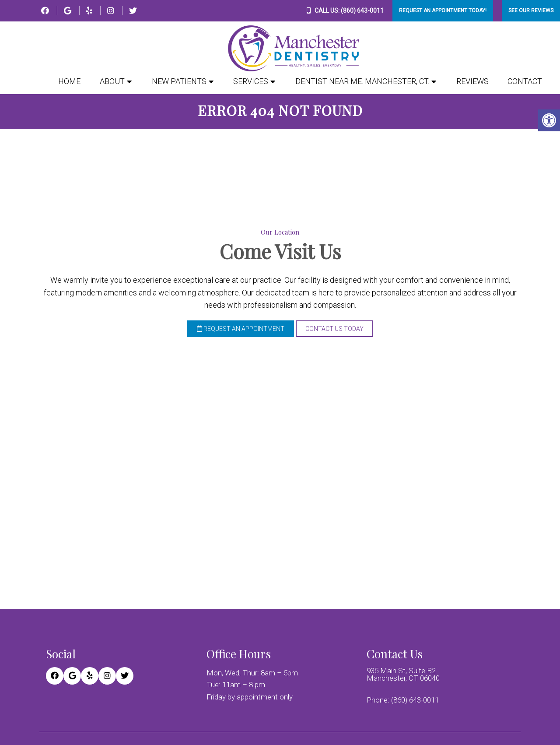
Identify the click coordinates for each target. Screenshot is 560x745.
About (112, 82)
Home (69, 82)
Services (251, 82)
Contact (525, 82)
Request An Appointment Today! (443, 11)
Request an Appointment (241, 332)
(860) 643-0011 (362, 11)
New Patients (179, 82)
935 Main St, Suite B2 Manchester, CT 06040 (403, 675)
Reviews (472, 82)
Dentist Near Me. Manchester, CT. (362, 82)
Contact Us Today (334, 332)
